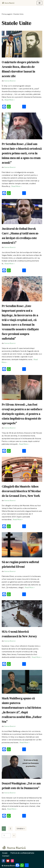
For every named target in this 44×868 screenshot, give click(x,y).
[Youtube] (8, 861)
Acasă (5, 853)
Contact (6, 856)
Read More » (10, 100)
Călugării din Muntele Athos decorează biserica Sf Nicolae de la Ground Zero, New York (21, 491)
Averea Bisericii (10, 81)
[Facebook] (3, 861)
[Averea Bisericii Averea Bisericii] (9, 3)
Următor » (21, 829)
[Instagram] (12, 861)
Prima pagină (7, 14)
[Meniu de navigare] (39, 3)
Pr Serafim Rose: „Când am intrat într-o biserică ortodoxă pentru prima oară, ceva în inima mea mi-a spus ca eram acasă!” (22, 153)
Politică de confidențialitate (22, 853)
